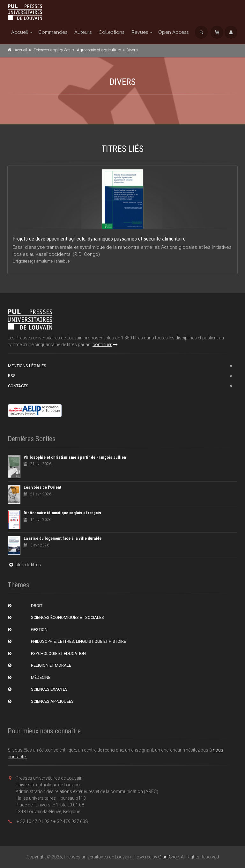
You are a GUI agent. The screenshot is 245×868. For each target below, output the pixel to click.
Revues (140, 32)
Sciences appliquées (52, 50)
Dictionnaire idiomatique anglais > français (62, 513)
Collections (111, 32)
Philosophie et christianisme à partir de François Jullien (75, 457)
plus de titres (24, 565)
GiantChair (169, 857)
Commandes (53, 32)
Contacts (18, 386)
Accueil (20, 32)
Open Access (173, 32)
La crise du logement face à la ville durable (63, 538)
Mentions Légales (27, 366)
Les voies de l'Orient (42, 487)
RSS (12, 376)
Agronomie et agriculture (99, 50)
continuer (105, 345)
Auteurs (83, 32)
